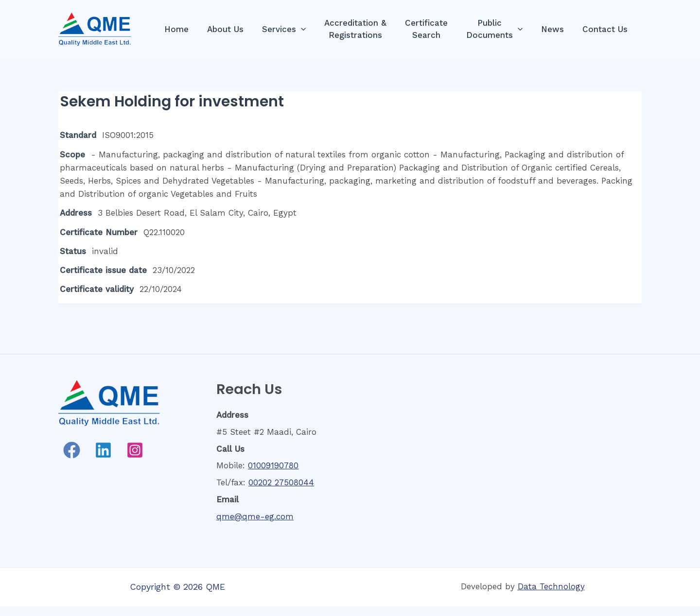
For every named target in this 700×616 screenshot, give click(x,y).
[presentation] (312, 29)
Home (191, 29)
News (555, 29)
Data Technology (551, 586)
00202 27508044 (281, 482)
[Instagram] (135, 450)
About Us (238, 29)
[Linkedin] (103, 450)
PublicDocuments (499, 29)
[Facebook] (72, 450)
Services (295, 29)
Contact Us (606, 29)
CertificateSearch (433, 29)
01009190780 (273, 465)
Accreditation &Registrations (364, 29)
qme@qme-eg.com (255, 516)
